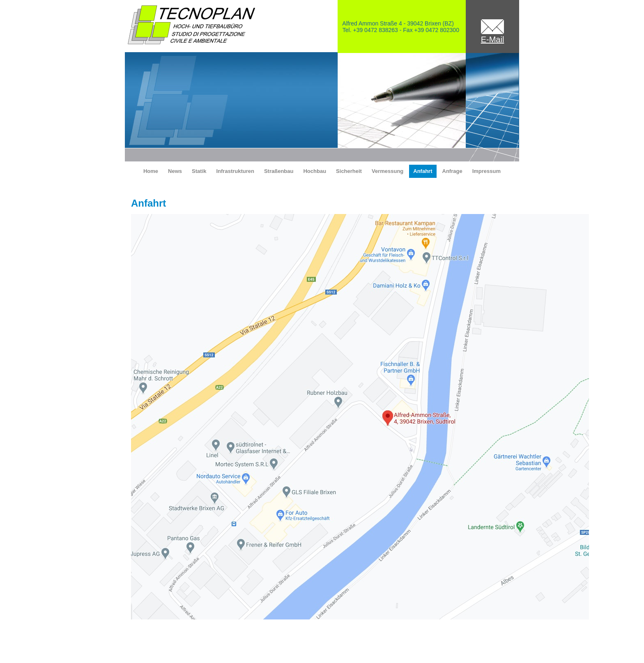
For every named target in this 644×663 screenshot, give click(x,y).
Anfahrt (423, 171)
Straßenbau (279, 171)
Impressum (486, 171)
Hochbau (315, 171)
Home (151, 171)
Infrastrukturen (235, 171)
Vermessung (388, 171)
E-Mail (493, 39)
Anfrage (452, 171)
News (175, 171)
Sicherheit (349, 171)
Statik (199, 171)
